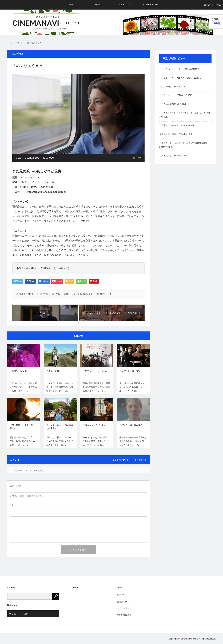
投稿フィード (123, 602)
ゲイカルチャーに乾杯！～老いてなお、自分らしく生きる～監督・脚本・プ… (23, 387)
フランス (78, 294)
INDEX (99, 5)
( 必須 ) (16, 486)
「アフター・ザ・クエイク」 (173, 78)
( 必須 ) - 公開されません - (27, 496)
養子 (90, 294)
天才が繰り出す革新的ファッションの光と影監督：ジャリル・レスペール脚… (133, 387)
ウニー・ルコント (64, 294)
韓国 (85, 294)
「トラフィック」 (168, 95)
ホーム (72, 5)
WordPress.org (124, 615)
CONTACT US (151, 5)
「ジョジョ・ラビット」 (94, 425)
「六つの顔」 (166, 87)
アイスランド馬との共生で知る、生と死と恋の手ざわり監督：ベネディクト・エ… (60, 387)
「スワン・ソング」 (19, 371)
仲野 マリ (31, 294)
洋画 (139, 158)
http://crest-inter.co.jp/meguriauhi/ (47, 192)
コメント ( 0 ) (141, 460)
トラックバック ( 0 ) (120, 460)
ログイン (121, 595)
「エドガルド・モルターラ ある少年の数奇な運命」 (184, 143)
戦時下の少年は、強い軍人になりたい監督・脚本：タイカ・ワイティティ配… (96, 441)
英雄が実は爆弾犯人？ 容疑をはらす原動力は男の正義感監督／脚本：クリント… (96, 387)
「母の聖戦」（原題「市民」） (21, 427)
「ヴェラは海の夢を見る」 (132, 425)
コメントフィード (125, 608)
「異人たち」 (166, 156)
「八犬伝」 (165, 104)
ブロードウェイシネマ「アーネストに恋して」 (181, 113)
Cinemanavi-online (190, 639)
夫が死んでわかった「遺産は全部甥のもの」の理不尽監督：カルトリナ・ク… (133, 441)
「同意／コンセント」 (170, 125)
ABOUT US (124, 5)
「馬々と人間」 (54, 371)
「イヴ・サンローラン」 (131, 371)
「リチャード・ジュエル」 (95, 371)
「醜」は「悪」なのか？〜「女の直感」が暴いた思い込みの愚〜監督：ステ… (60, 441)
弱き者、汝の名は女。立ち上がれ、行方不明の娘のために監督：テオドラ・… (23, 441)
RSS (9, 639)
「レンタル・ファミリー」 (172, 69)
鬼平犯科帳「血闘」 (169, 134)
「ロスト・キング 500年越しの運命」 (59, 427)
